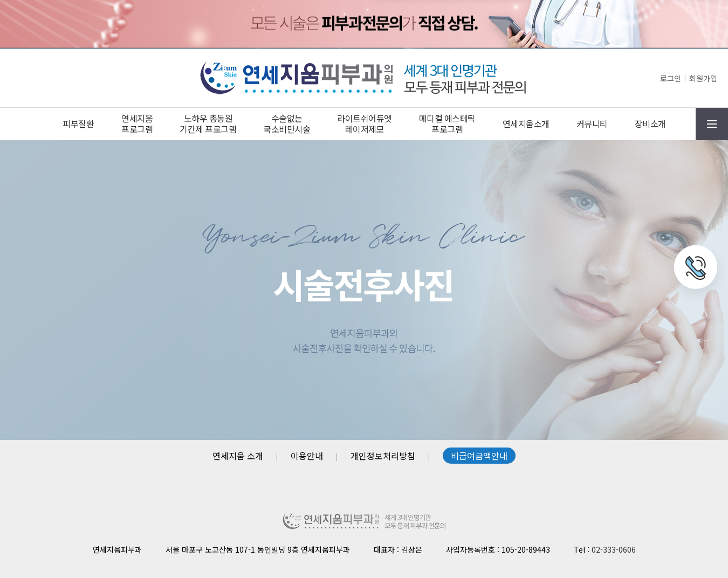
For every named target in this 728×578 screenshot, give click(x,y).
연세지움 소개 (238, 456)
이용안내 (307, 456)
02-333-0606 (614, 549)
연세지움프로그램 (137, 123)
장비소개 (650, 123)
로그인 (671, 78)
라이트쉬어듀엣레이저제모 (365, 123)
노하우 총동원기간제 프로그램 (208, 123)
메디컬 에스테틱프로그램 (447, 123)
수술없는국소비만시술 (287, 123)
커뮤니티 (592, 123)
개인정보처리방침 (383, 456)
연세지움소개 (526, 123)
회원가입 (703, 78)
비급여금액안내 (479, 456)
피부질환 (78, 123)
